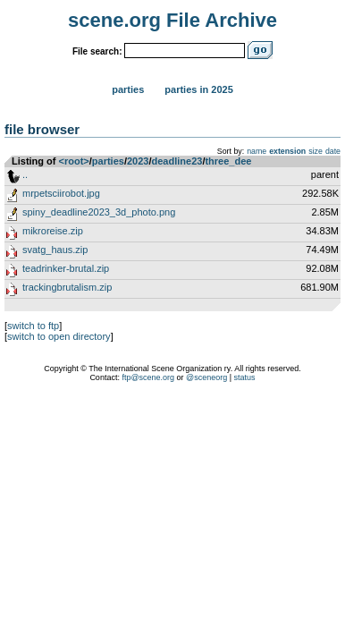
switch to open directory (59, 336)
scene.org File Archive (172, 20)
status (245, 377)
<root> (74, 161)
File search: (97, 51)
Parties (128, 89)
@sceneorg (206, 377)
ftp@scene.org (148, 377)
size (316, 151)
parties (108, 161)
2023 (138, 161)
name (257, 151)
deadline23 (177, 161)
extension (287, 151)
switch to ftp (33, 326)
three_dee (228, 161)
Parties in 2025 (198, 89)
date (333, 151)
